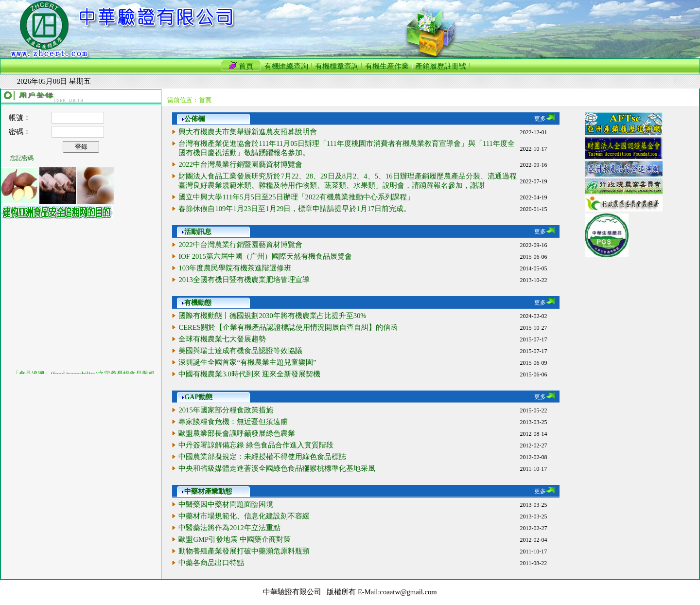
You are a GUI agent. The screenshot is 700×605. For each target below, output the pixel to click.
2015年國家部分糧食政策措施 (226, 410)
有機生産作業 (387, 66)
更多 (544, 119)
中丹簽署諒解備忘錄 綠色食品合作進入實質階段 (256, 445)
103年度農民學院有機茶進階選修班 (235, 268)
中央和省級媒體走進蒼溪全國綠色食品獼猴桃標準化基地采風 (277, 468)
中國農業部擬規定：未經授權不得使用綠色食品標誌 (262, 457)
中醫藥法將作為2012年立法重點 (229, 528)
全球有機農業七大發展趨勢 (222, 339)
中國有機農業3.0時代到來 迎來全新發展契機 (249, 374)
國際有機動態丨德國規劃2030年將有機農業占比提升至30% (272, 316)
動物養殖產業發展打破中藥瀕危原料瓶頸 (244, 551)
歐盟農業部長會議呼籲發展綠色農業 (237, 433)
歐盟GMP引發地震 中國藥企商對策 (234, 539)
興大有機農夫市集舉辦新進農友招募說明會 (248, 132)
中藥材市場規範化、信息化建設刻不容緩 (244, 516)
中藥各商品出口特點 (211, 563)
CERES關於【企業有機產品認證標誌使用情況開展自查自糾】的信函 (288, 327)
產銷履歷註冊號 (441, 66)
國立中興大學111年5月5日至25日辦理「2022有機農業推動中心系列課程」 (296, 197)
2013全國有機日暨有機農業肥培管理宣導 (244, 280)
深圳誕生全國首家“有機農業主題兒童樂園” (247, 362)
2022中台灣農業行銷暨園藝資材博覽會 (240, 164)
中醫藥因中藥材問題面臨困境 (226, 504)
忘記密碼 (22, 158)
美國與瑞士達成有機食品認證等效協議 (240, 351)
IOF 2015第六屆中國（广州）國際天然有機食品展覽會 (265, 256)
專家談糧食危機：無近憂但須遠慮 (233, 422)
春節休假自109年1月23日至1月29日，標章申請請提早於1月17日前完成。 (295, 209)
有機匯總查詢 (286, 66)
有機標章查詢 (337, 66)
